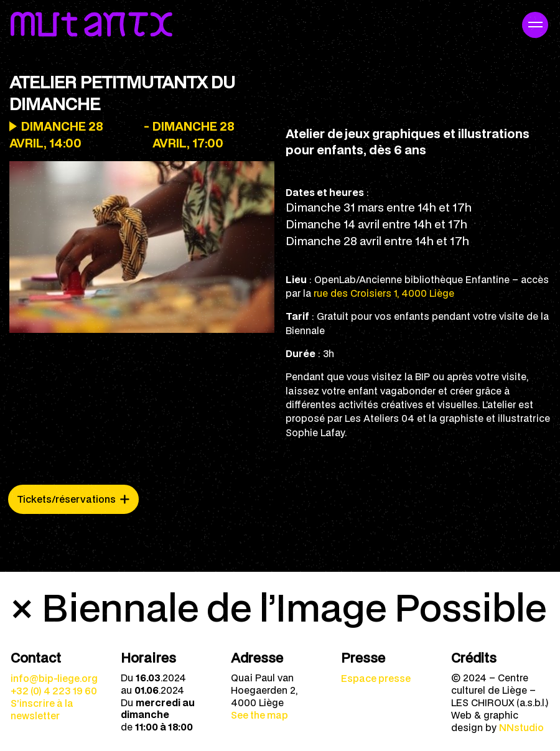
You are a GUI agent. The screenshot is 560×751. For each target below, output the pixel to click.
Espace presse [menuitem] (376, 678)
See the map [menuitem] (259, 715)
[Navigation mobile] (535, 25)
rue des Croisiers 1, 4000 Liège (384, 293)
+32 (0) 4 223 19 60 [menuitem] (54, 691)
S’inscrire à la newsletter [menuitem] (42, 709)
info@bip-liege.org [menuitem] (54, 678)
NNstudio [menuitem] (521, 727)
